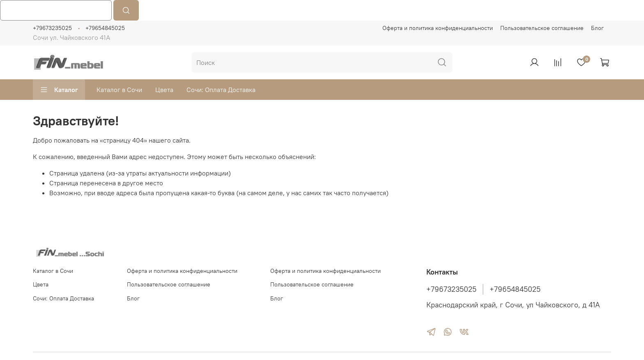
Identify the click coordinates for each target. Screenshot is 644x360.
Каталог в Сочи (119, 90)
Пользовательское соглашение (542, 28)
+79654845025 (105, 28)
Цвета (164, 90)
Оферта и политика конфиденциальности (438, 28)
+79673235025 (52, 28)
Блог (597, 28)
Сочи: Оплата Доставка (221, 90)
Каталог (59, 90)
